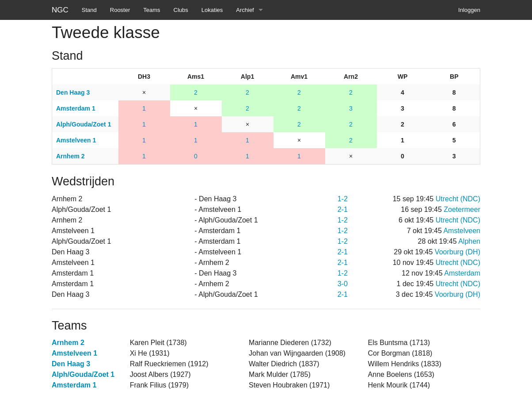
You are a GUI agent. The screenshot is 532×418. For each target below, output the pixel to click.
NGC (60, 10)
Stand (89, 10)
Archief (245, 10)
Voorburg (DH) (458, 252)
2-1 (343, 209)
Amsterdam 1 (74, 385)
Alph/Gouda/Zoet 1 (83, 374)
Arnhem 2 (68, 343)
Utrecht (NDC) (458, 199)
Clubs (181, 10)
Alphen (469, 241)
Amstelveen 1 (74, 353)
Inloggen (469, 10)
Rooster (120, 10)
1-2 (343, 199)
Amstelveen (462, 231)
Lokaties (212, 10)
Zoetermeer (462, 209)
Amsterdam (462, 273)
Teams (152, 10)
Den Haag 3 (71, 364)
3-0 (343, 284)
